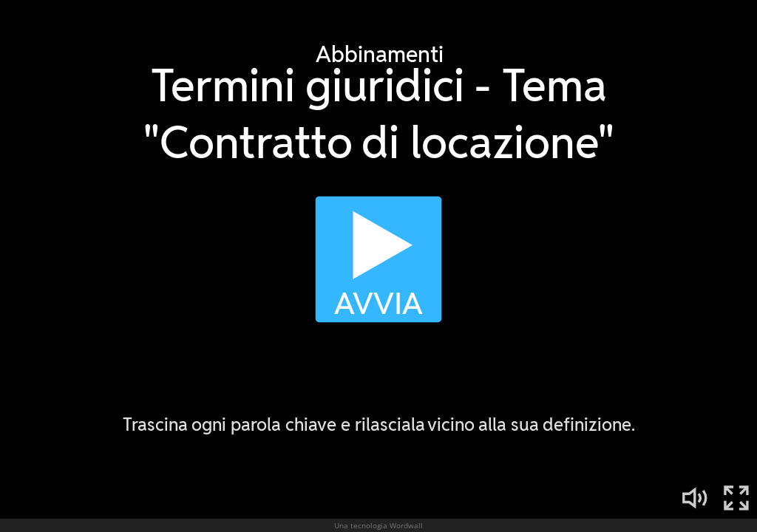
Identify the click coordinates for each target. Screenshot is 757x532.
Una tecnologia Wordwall (378, 525)
